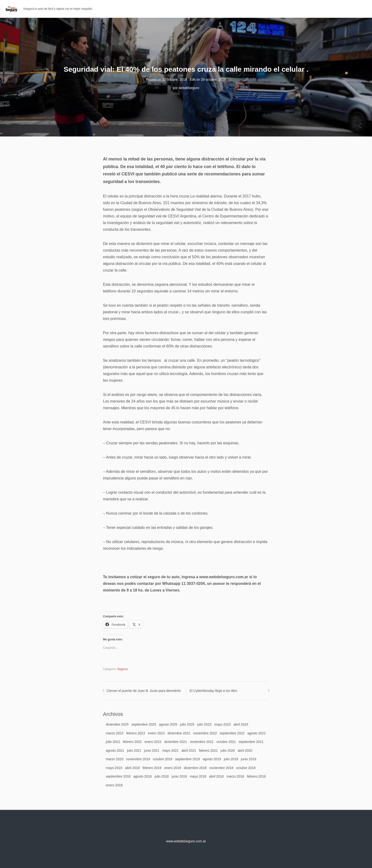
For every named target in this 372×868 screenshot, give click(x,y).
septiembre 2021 (251, 742)
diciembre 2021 (176, 742)
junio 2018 (179, 776)
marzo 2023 (115, 733)
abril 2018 (216, 776)
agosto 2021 (115, 751)
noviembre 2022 (205, 733)
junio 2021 (152, 751)
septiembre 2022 (232, 733)
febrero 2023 (136, 733)
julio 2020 (228, 751)
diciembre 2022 (179, 733)
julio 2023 (204, 724)
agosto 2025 (168, 724)
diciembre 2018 (195, 768)
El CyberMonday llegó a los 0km (213, 691)
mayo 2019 (114, 768)
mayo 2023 (222, 724)
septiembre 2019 (187, 759)
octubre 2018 (246, 768)
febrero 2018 (256, 776)
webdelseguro (189, 88)
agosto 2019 (212, 759)
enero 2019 (173, 768)
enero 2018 (114, 785)
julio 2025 (187, 724)
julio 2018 (162, 776)
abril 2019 (132, 768)
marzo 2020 (115, 759)
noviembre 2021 (202, 742)
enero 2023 (156, 733)
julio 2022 (113, 742)
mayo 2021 (170, 751)
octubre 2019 (163, 759)
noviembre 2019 (138, 759)
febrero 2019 (152, 768)
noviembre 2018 (221, 768)
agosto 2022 (257, 733)
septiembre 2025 (144, 724)
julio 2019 (231, 759)
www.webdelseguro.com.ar (186, 841)
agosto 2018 (142, 776)
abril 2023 (241, 724)
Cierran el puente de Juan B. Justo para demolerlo (144, 691)
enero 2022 (153, 742)
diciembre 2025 (117, 724)
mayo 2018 (198, 776)
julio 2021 (134, 751)
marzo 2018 (235, 776)
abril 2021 (189, 751)
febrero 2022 (132, 742)
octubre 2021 (226, 742)
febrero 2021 (208, 751)
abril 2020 (245, 751)
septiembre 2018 (118, 776)
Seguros (123, 669)
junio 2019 (249, 759)
